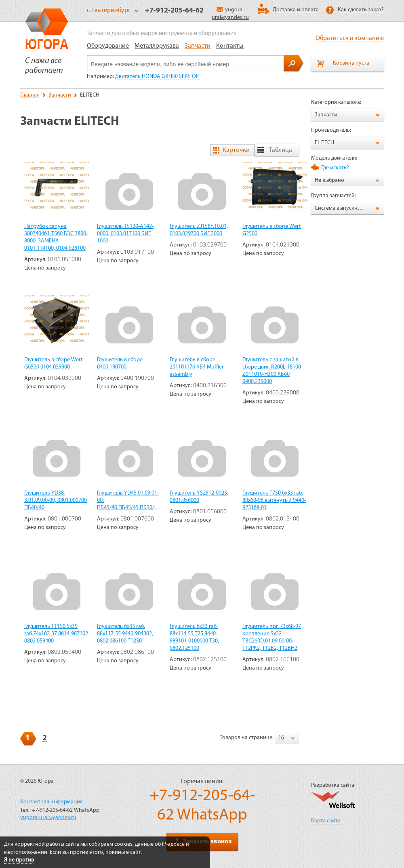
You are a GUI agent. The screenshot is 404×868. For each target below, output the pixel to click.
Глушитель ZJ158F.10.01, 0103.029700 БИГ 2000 (199, 230)
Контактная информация (52, 802)
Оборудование (108, 46)
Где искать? (335, 168)
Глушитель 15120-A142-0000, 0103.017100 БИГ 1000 (125, 234)
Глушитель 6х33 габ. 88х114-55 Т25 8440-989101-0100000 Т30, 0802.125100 (194, 637)
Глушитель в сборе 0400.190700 (120, 363)
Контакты (230, 46)
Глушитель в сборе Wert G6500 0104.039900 (54, 363)
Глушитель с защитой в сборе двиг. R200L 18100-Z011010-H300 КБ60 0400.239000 (272, 371)
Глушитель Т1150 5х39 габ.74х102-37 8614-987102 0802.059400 (56, 634)
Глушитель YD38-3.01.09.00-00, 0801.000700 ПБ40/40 (56, 500)
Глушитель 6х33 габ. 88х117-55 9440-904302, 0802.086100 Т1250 (125, 634)
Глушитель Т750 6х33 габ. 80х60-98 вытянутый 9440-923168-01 (274, 500)
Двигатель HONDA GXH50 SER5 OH (157, 77)
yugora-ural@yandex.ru (48, 818)
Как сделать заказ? (361, 10)
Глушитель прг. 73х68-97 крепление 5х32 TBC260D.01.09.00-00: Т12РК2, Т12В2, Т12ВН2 (272, 637)
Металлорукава (157, 46)
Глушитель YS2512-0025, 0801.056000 (199, 497)
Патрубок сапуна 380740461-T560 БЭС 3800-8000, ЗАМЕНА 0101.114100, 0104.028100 (56, 237)
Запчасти (198, 46)
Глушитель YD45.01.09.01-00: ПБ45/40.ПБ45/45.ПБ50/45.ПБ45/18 (129, 500)
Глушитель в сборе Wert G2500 (272, 230)
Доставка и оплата (296, 10)
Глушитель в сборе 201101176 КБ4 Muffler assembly (197, 367)
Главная (30, 95)
